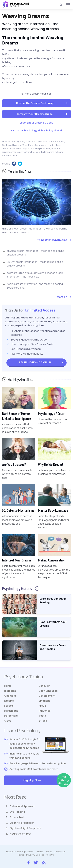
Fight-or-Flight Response (25, 828)
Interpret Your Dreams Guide (35, 114)
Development (47, 696)
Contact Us (60, 852)
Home (8, 686)
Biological (10, 691)
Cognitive (10, 696)
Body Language (48, 691)
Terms (21, 855)
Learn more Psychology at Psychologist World (36, 130)
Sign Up (35, 362)
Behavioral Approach (22, 806)
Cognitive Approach (22, 823)
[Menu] (67, 5)
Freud (42, 706)
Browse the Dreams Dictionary (35, 103)
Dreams (9, 701)
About (49, 852)
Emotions (45, 701)
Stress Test (17, 817)
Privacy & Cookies (35, 855)
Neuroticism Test (21, 834)
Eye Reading (17, 812)
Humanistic (11, 711)
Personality (11, 716)
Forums (9, 706)
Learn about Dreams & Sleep (37, 123)
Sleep (8, 721)
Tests (42, 716)
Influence (45, 711)
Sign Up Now (46, 780)
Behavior (44, 686)
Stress (43, 721)
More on (62, 297)
